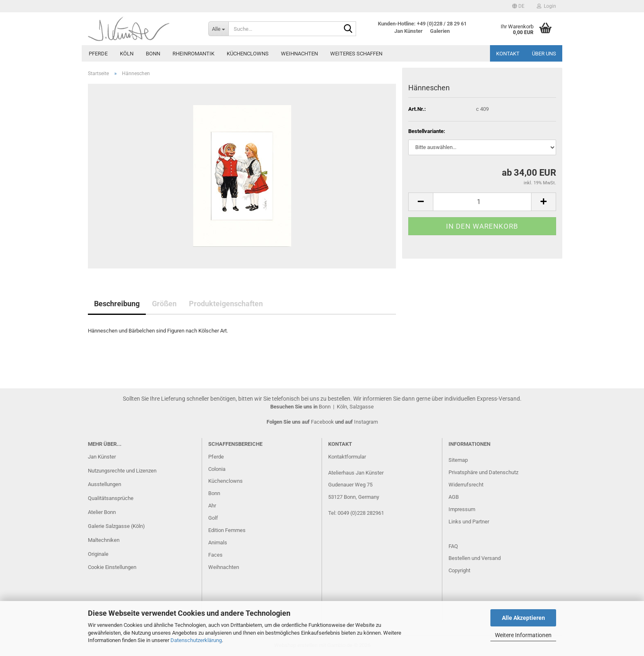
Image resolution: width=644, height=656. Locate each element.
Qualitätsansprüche (111, 498)
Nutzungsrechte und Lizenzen (122, 471)
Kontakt (508, 54)
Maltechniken (104, 540)
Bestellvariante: (427, 131)
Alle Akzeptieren (523, 618)
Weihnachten (299, 54)
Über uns (544, 54)
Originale (98, 554)
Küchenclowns (248, 54)
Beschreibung (117, 304)
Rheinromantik (193, 54)
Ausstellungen (105, 484)
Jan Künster (102, 457)
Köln (127, 54)
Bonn (153, 54)
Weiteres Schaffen (356, 54)
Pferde (98, 54)
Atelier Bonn (102, 512)
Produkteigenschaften (226, 304)
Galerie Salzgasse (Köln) (116, 526)
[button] (518, 6)
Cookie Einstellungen (112, 567)
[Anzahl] (482, 202)
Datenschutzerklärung (196, 640)
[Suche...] (218, 29)
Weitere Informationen (523, 635)
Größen (164, 304)
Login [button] (546, 6)
